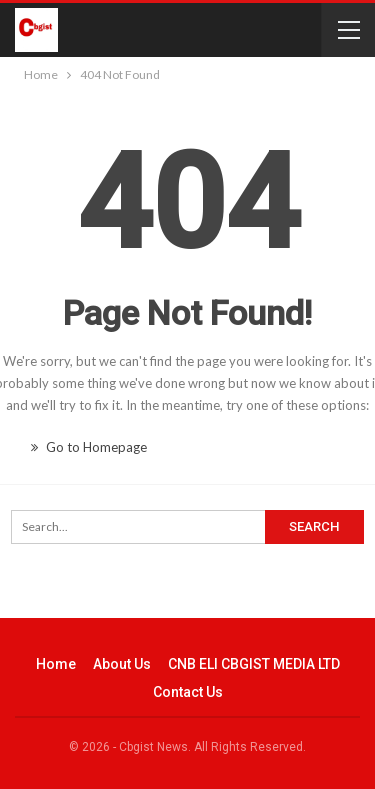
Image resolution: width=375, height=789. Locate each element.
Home (56, 664)
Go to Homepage (89, 447)
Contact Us (188, 692)
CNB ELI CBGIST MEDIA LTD (254, 664)
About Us (122, 664)
